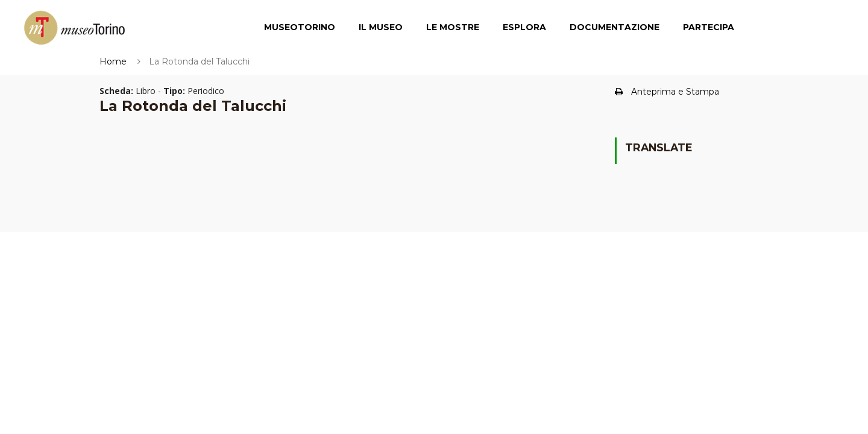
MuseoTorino (300, 27)
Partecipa (709, 27)
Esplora (524, 27)
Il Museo (381, 27)
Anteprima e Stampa (667, 92)
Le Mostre (453, 27)
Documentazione (615, 27)
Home (113, 61)
